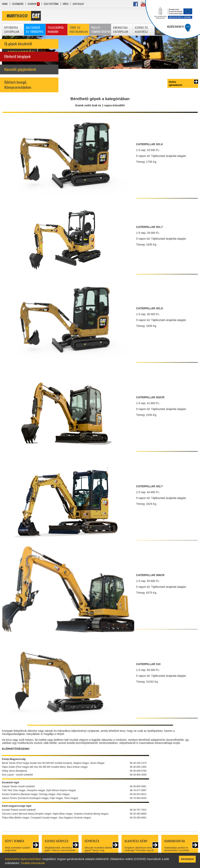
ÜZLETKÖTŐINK (51, 4)
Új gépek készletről (18, 44)
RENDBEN (187, 859)
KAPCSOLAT (78, 4)
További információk (33, 863)
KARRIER (32, 4)
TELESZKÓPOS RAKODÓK (56, 30)
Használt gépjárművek (20, 69)
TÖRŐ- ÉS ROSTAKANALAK (79, 30)
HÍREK (66, 4)
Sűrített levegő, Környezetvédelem (18, 85)
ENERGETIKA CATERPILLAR (121, 30)
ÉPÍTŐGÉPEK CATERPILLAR (12, 30)
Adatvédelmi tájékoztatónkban (23, 859)
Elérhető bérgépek (17, 57)
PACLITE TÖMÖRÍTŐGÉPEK (101, 30)
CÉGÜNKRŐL (18, 4)
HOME (5, 4)
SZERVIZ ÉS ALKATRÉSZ (141, 30)
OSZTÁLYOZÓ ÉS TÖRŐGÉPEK (35, 30)
